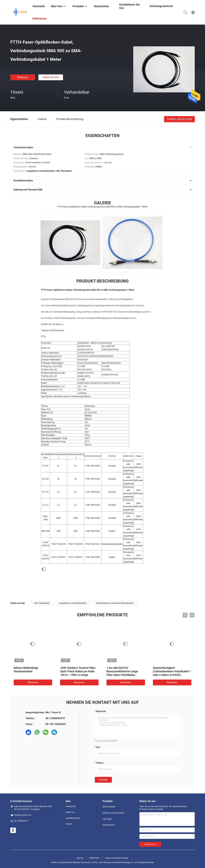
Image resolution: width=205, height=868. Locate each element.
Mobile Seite (94, 858)
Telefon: (100, 763)
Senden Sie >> (150, 844)
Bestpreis (23, 77)
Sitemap (80, 858)
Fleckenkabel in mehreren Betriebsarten (115, 603)
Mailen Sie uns (51, 77)
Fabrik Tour (70, 812)
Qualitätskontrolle (73, 818)
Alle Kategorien (109, 825)
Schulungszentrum (161, 6)
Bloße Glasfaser (109, 807)
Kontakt (103, 780)
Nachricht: (101, 711)
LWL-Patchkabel (42, 603)
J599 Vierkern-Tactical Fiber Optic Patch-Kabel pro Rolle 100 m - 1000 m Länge (78, 671)
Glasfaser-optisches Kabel (113, 813)
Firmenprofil (71, 806)
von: (98, 747)
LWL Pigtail (107, 819)
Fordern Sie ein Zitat (179, 119)
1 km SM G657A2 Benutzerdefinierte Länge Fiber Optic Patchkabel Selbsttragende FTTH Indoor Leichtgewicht (124, 675)
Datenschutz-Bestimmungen (117, 858)
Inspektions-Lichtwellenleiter (73, 603)
